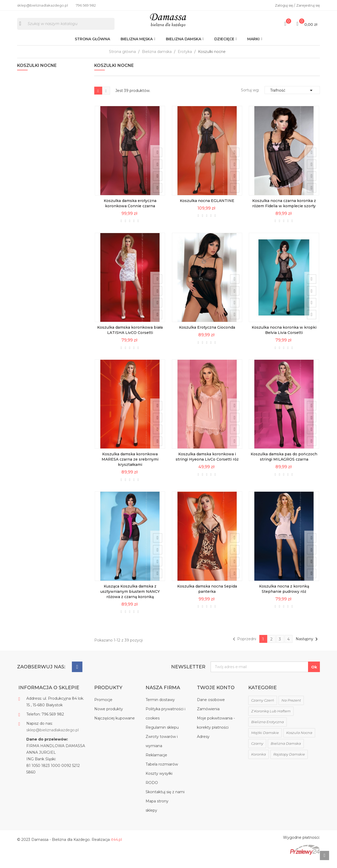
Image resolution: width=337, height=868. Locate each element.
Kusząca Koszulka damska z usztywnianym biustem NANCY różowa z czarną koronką (130, 600)
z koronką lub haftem (271, 719)
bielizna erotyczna (267, 729)
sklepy (151, 818)
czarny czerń (263, 708)
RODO (152, 790)
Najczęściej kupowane (115, 726)
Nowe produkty (109, 717)
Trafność (292, 97)
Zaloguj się (284, 5)
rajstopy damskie (289, 762)
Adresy (203, 744)
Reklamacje (156, 763)
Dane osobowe (211, 707)
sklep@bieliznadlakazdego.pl (53, 738)
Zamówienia (208, 717)
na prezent (291, 708)
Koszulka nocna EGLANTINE (207, 208)
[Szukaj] (66, 27)
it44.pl (116, 847)
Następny (308, 647)
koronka (259, 762)
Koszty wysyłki (159, 781)
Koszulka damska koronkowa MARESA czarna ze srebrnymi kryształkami (130, 467)
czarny (257, 751)
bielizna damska (286, 751)
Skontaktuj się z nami (165, 800)
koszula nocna (299, 740)
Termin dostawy (160, 707)
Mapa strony (157, 809)
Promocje (103, 707)
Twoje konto (216, 695)
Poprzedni (244, 647)
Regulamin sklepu (162, 735)
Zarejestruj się (308, 5)
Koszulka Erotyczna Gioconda (207, 335)
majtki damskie (265, 740)
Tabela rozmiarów (162, 772)
